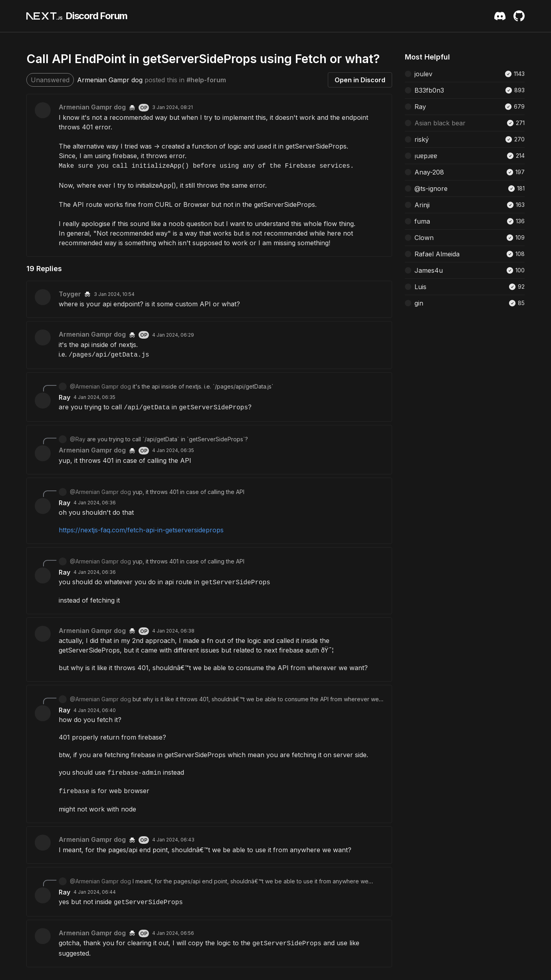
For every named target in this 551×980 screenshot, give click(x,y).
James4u (429, 270)
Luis (420, 287)
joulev (423, 74)
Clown (424, 238)
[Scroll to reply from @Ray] (209, 439)
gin (419, 303)
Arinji (422, 205)
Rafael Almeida (437, 254)
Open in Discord (360, 80)
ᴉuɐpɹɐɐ (426, 156)
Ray (64, 397)
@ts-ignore (431, 188)
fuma (422, 221)
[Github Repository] (519, 16)
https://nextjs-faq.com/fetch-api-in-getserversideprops (141, 530)
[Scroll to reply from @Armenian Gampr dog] (209, 387)
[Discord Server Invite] (500, 16)
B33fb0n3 (429, 90)
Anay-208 (429, 172)
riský (422, 139)
